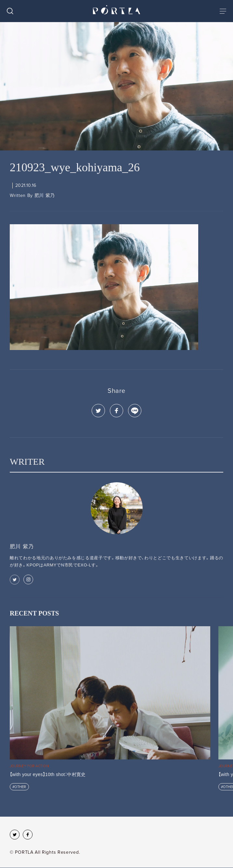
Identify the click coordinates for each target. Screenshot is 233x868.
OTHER (20, 787)
